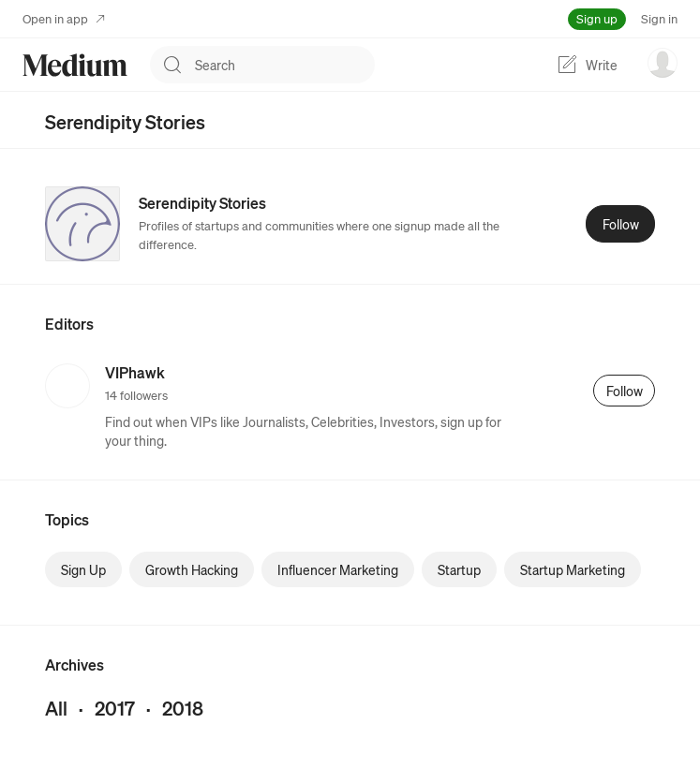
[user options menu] (663, 63)
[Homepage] (75, 65)
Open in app (64, 18)
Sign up (597, 18)
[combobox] (285, 65)
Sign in (659, 18)
